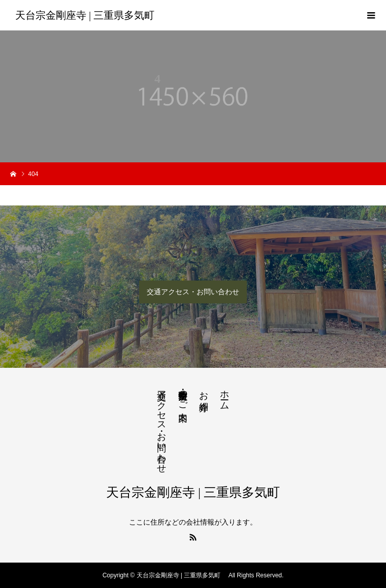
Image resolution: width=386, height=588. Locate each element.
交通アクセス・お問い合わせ (193, 292)
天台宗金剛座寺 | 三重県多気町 (87, 15)
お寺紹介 (204, 390)
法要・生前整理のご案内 (183, 395)
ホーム (224, 395)
